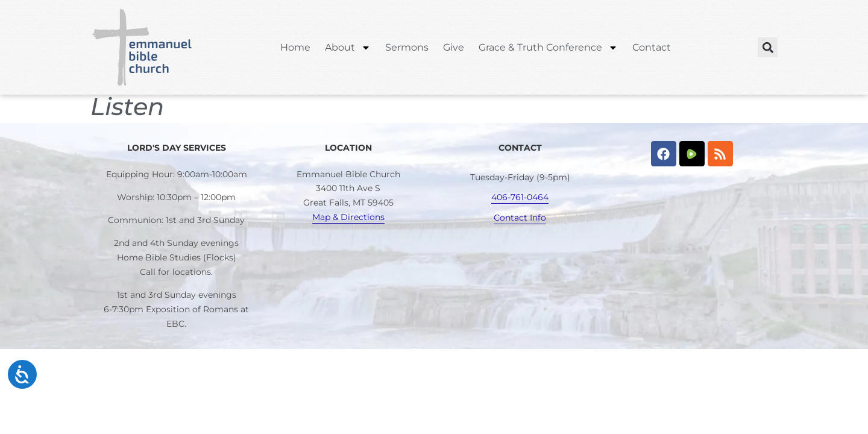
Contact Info (520, 218)
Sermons (407, 47)
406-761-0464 (520, 197)
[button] (768, 47)
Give (454, 47)
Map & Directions (348, 217)
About (348, 48)
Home (295, 47)
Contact (652, 47)
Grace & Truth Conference (548, 48)
